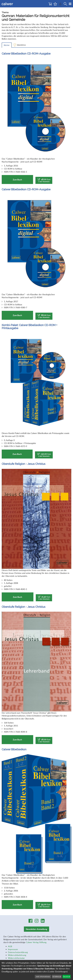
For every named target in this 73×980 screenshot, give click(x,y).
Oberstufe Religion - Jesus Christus (24, 464)
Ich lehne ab (57, 977)
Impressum (13, 949)
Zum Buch (17, 180)
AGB (10, 946)
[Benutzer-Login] (60, 5)
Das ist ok (66, 977)
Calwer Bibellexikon (14, 749)
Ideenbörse (21, 45)
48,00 (44, 180)
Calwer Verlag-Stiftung (36, 942)
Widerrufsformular (16, 958)
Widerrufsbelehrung (17, 955)
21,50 (44, 598)
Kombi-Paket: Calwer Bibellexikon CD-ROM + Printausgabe (29, 327)
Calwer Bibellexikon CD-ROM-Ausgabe (26, 54)
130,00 (44, 455)
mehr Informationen (43, 977)
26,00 (44, 741)
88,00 (44, 316)
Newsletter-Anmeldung (36, 929)
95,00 (44, 905)
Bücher (7, 45)
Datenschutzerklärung (18, 952)
